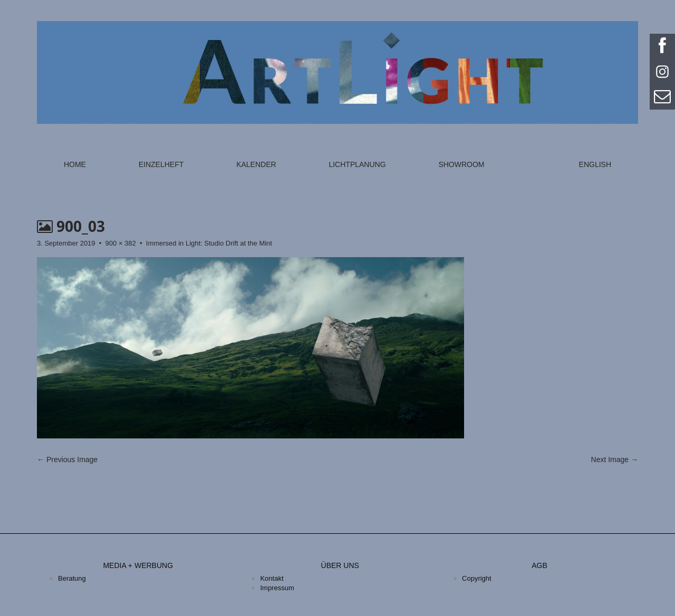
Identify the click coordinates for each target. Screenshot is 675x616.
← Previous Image (67, 459)
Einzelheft (161, 164)
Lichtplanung (357, 164)
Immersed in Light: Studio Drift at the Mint (209, 243)
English (595, 164)
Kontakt (272, 578)
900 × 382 (121, 243)
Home (75, 164)
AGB (539, 565)
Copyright (477, 578)
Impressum (277, 588)
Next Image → (615, 459)
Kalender (256, 164)
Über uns (340, 565)
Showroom (461, 164)
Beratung (72, 578)
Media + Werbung (138, 565)
